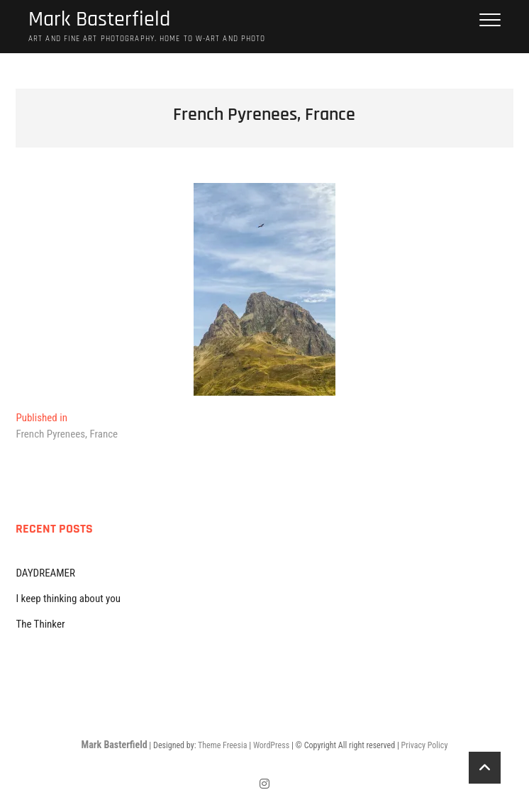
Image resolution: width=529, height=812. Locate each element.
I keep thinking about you (68, 599)
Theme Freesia (222, 745)
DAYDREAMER (45, 573)
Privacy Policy (425, 745)
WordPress (271, 745)
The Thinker (40, 624)
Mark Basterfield (99, 20)
